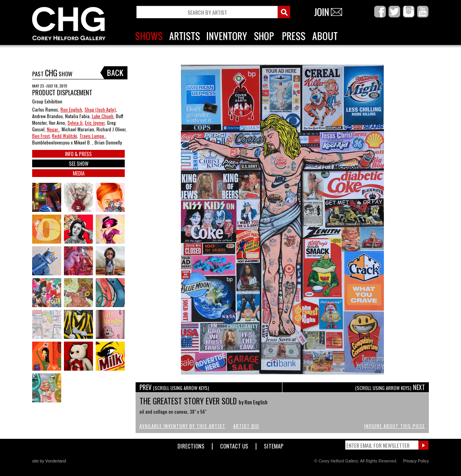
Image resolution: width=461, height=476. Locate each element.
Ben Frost (41, 136)
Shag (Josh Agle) (100, 109)
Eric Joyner (95, 123)
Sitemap (274, 444)
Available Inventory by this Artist (182, 426)
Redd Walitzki (65, 136)
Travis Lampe (92, 136)
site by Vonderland (49, 461)
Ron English (71, 109)
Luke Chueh (103, 116)
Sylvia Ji (75, 123)
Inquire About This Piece (395, 426)
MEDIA (79, 173)
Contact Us (234, 444)
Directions (191, 444)
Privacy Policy (416, 461)
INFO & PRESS (78, 154)
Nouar (53, 129)
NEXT (390, 387)
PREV (174, 387)
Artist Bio (246, 426)
